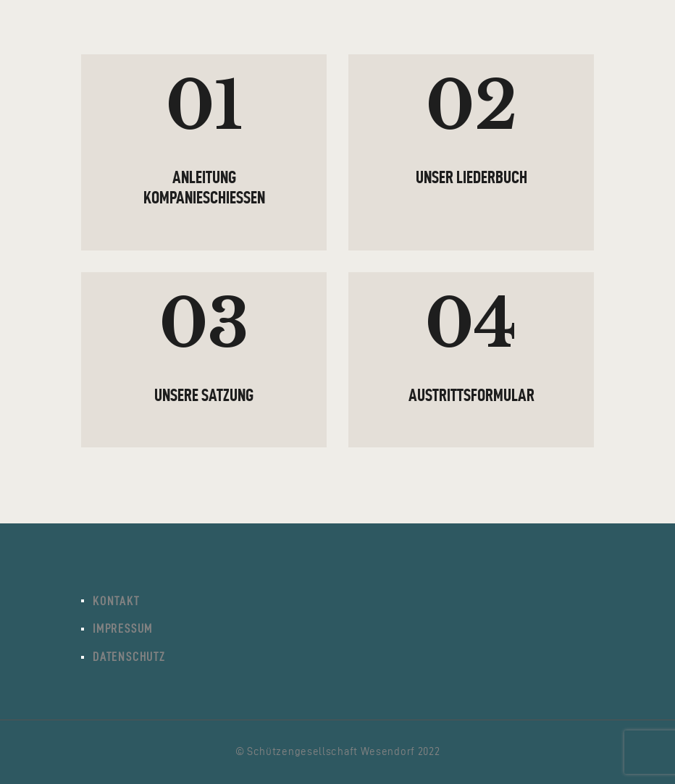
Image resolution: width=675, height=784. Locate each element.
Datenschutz (129, 657)
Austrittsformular (471, 395)
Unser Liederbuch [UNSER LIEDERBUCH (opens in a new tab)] (471, 177)
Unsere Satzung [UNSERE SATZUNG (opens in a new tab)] (204, 395)
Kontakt (116, 601)
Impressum (123, 628)
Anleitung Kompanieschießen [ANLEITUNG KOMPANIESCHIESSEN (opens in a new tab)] (204, 187)
